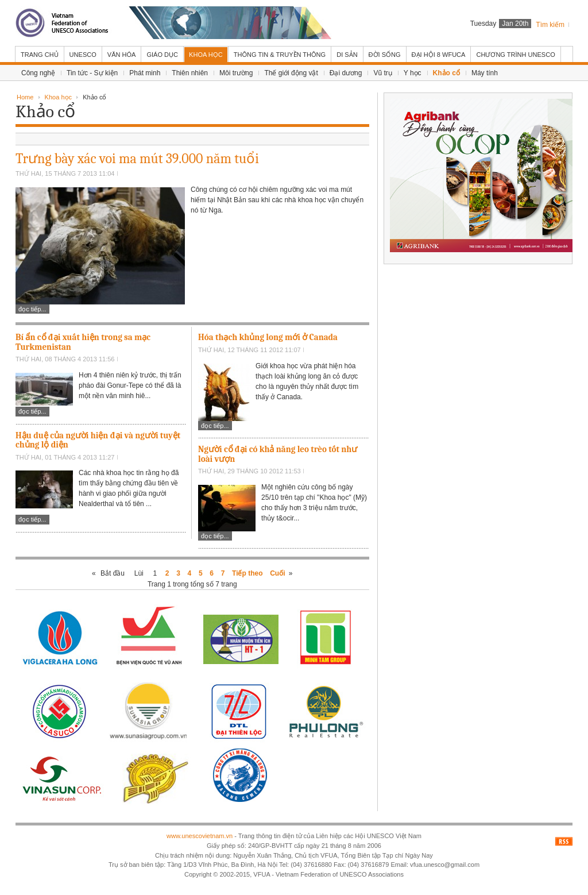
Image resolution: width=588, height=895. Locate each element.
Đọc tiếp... (32, 309)
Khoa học (58, 97)
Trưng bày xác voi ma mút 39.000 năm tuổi (137, 159)
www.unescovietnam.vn (200, 836)
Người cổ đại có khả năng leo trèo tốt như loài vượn (278, 454)
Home (25, 97)
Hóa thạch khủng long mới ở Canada (268, 337)
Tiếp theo (247, 573)
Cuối (277, 573)
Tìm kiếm (550, 25)
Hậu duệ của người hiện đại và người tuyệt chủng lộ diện (98, 440)
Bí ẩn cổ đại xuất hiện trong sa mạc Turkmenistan (83, 342)
